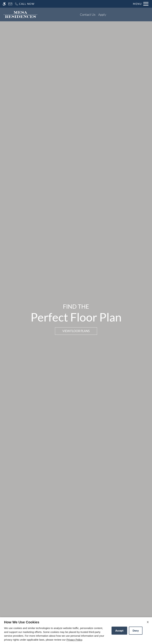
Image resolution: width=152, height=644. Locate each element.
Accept (119, 631)
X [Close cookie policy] (148, 622)
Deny (136, 631)
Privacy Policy (74, 640)
